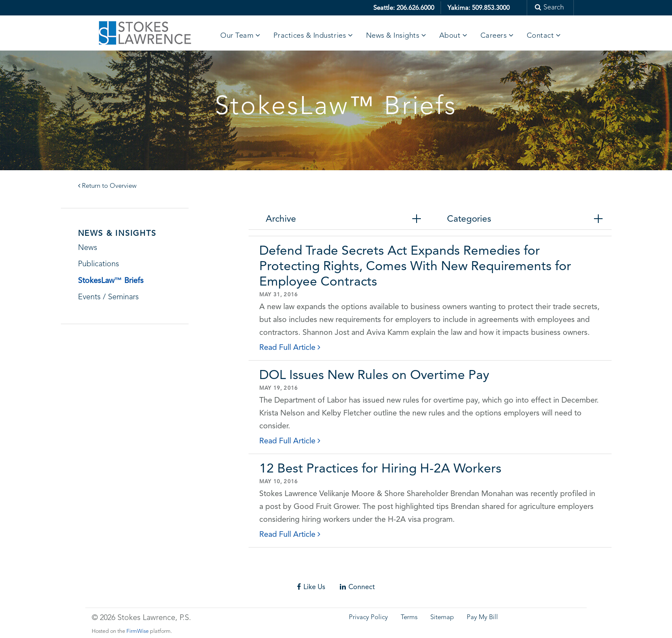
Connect (357, 587)
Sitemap (442, 618)
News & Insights (393, 36)
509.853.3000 (491, 8)
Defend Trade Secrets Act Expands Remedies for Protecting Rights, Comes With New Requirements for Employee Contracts (415, 266)
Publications (99, 264)
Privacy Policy (368, 618)
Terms (409, 618)
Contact (540, 36)
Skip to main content (32, 6)
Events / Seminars (108, 297)
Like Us (311, 587)
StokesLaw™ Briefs (111, 280)
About (450, 36)
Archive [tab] (281, 219)
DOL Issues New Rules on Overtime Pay (374, 375)
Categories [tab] (469, 219)
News (88, 248)
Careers (494, 36)
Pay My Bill (482, 618)
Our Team (237, 36)
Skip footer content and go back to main (70, 571)
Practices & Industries (310, 36)
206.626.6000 (415, 8)
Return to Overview (107, 186)
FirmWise (138, 631)
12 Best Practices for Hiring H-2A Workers (380, 468)
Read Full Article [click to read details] (290, 347)
